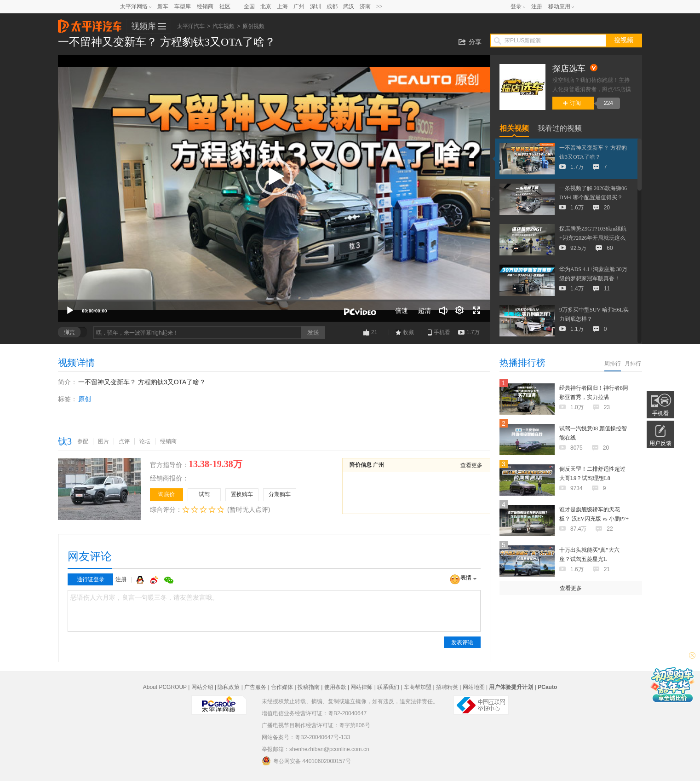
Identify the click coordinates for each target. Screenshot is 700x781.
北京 (266, 6)
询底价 (166, 494)
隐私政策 (229, 687)
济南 (365, 6)
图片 (103, 441)
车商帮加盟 (418, 687)
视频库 (143, 26)
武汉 (349, 6)
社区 (225, 6)
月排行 (633, 364)
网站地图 (474, 687)
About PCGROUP (165, 687)
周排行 (613, 364)
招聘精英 (447, 687)
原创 (85, 399)
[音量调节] (443, 311)
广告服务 (255, 687)
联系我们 (388, 687)
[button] (274, 177)
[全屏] (476, 311)
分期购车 (280, 494)
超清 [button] (425, 311)
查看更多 (471, 465)
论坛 (145, 441)
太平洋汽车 (90, 23)
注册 (537, 6)
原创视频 (253, 26)
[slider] (274, 301)
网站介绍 (202, 687)
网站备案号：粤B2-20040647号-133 (306, 737)
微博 (155, 580)
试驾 (204, 494)
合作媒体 (282, 687)
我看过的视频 (560, 128)
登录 (516, 6)
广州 (299, 6)
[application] (274, 188)
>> (379, 6)
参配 (83, 441)
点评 (124, 441)
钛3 (65, 441)
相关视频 (514, 128)
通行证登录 (91, 579)
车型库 (183, 6)
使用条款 (335, 687)
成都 (332, 6)
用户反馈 (660, 443)
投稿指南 (309, 687)
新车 (163, 6)
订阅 (572, 103)
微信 (169, 580)
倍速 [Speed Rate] (402, 311)
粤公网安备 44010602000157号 (306, 761)
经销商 (205, 6)
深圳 (316, 6)
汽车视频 (224, 26)
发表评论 (462, 642)
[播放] (70, 311)
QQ (141, 580)
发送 (313, 333)
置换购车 (242, 494)
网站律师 (361, 687)
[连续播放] (460, 311)
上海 (282, 6)
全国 (249, 6)
